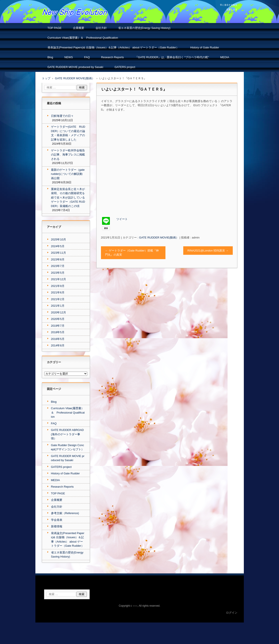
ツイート (122, 219)
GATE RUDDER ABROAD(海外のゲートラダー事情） (67, 434)
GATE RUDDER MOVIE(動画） (159, 238)
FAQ (87, 57)
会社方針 (101, 28)
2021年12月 (59, 279)
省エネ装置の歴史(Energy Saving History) (144, 28)
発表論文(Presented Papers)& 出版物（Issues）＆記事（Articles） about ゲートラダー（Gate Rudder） (113, 47)
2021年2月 (58, 299)
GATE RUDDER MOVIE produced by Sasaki (75, 67)
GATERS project (125, 67)
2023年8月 (58, 259)
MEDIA (225, 57)
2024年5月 (58, 246)
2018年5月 (58, 332)
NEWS (69, 57)
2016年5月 (58, 339)
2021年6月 (58, 292)
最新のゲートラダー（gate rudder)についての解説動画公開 (68, 174)
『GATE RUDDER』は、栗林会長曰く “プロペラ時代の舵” (172, 57)
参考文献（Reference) (65, 513)
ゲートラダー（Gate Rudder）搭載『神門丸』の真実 (132, 253)
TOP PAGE (55, 28)
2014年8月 (58, 345)
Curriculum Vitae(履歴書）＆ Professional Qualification (83, 38)
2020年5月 (58, 319)
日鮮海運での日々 (62, 116)
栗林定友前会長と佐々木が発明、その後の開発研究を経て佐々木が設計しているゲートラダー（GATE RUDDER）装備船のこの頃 (68, 198)
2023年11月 (59, 253)
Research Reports (113, 57)
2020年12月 (59, 312)
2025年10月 (59, 239)
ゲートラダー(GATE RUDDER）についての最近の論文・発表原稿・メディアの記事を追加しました (68, 133)
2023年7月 (58, 266)
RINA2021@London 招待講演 (208, 251)
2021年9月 (58, 286)
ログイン (232, 613)
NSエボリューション (60, 20)
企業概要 (79, 28)
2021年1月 (58, 306)
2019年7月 (58, 326)
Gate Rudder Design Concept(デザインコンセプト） (68, 447)
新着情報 (57, 526)
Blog (50, 57)
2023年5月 (58, 273)
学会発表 (57, 520)
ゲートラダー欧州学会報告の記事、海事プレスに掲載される (68, 155)
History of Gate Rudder (205, 47)
